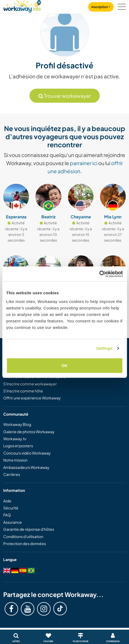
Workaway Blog (17, 424)
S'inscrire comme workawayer (30, 384)
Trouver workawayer (65, 96)
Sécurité (11, 508)
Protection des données (25, 543)
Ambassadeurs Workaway (26, 467)
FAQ (7, 515)
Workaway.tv (15, 439)
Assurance (13, 522)
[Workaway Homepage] (22, 6)
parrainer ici (84, 163)
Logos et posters (18, 446)
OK (64, 366)
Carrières (12, 474)
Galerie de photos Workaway (29, 432)
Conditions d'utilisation (23, 536)
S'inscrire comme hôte (23, 391)
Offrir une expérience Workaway (32, 398)
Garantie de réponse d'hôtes (29, 529)
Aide (7, 501)
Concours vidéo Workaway (27, 453)
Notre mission (15, 460)
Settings (104, 348)
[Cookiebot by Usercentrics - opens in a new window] (99, 274)
